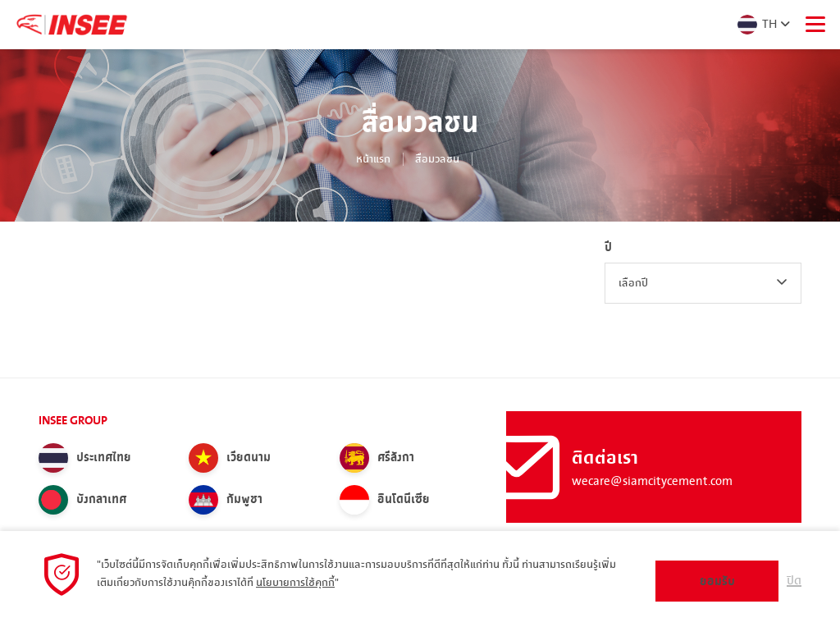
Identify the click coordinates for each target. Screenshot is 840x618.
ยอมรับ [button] (717, 581)
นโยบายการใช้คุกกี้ (295, 583)
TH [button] (756, 25)
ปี (608, 248)
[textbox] (703, 283)
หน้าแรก (373, 159)
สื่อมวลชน (437, 159)
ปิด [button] (794, 581)
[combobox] (703, 283)
